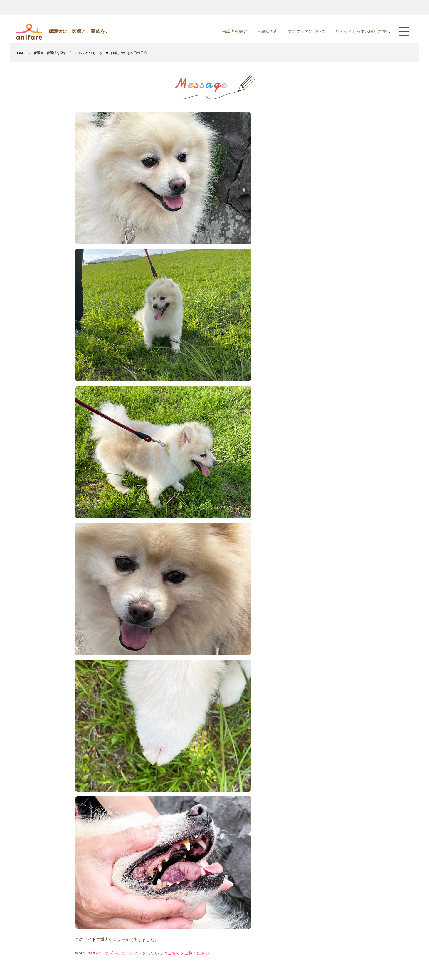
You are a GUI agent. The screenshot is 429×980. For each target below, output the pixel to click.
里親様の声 (267, 32)
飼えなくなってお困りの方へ (363, 32)
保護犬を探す (235, 32)
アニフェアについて (307, 32)
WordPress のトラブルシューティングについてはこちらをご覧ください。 (144, 953)
